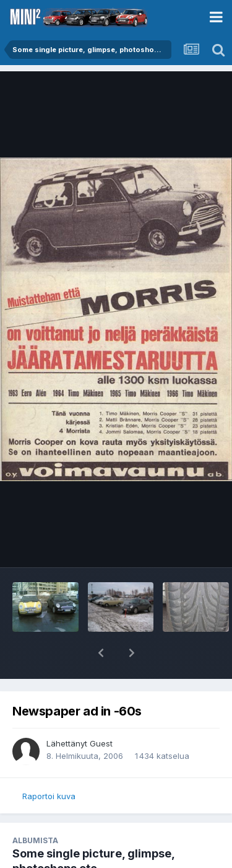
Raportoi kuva (49, 796)
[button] (101, 653)
